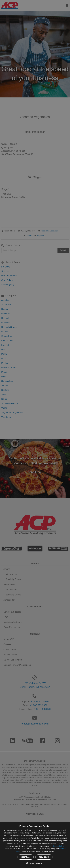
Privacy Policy (59, 846)
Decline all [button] (44, 857)
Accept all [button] (26, 857)
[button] (35, 863)
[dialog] (35, 845)
